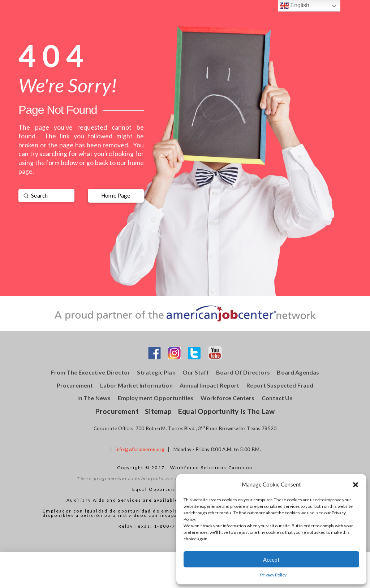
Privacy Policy (273, 575)
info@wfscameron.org (140, 449)
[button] (356, 485)
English (295, 6)
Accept (271, 559)
